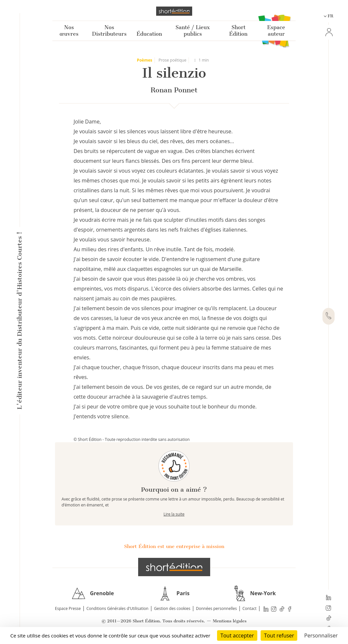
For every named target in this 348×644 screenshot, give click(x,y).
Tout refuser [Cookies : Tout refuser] (279, 635)
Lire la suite (174, 514)
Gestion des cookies (172, 608)
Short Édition (238, 31)
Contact (250, 608)
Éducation (149, 34)
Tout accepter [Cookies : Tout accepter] (237, 635)
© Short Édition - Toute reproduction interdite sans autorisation (132, 439)
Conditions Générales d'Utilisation (117, 608)
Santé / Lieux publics (193, 31)
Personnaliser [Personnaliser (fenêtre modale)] (321, 635)
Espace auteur (276, 31)
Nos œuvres (69, 31)
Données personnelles (217, 608)
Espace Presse (68, 608)
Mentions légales (230, 621)
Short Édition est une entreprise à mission (174, 546)
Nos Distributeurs (109, 31)
